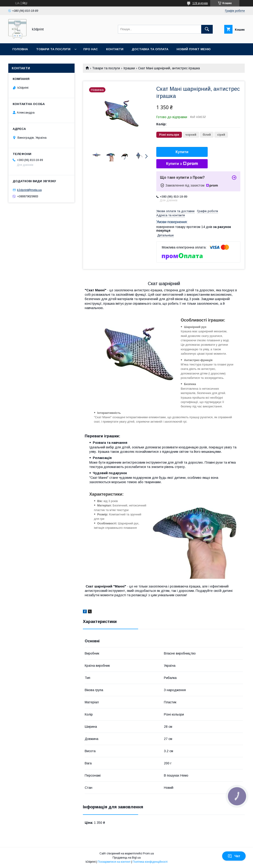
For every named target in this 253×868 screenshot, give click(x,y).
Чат (234, 856)
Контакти (115, 49)
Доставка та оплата (150, 49)
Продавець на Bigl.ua (127, 858)
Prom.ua (148, 853)
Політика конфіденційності (150, 862)
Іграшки (129, 68)
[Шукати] (207, 29)
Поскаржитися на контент (114, 862)
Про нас (91, 49)
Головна (20, 49)
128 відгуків (200, 3)
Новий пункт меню (194, 49)
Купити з (182, 164)
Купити (182, 152)
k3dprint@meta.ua (29, 190)
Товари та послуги (53, 49)
